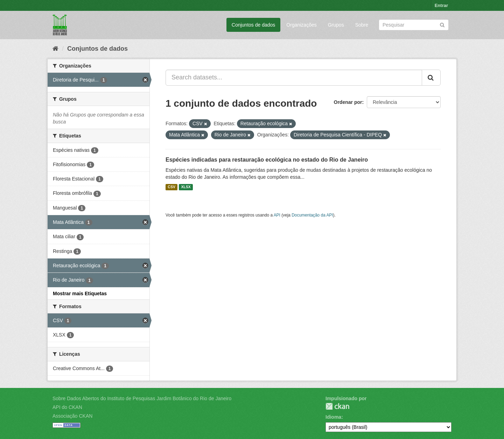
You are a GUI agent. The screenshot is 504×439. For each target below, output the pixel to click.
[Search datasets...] (294, 78)
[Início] (55, 49)
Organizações (301, 25)
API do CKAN (67, 407)
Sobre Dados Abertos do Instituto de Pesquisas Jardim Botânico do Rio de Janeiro (142, 398)
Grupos (336, 25)
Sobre (362, 25)
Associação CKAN (72, 416)
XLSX (186, 187)
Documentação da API (312, 215)
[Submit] (442, 24)
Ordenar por (348, 102)
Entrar (441, 5)
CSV (171, 187)
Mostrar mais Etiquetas (80, 293)
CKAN (337, 406)
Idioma (333, 417)
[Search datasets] (414, 25)
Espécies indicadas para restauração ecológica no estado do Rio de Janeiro (267, 160)
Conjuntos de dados (254, 25)
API (277, 215)
